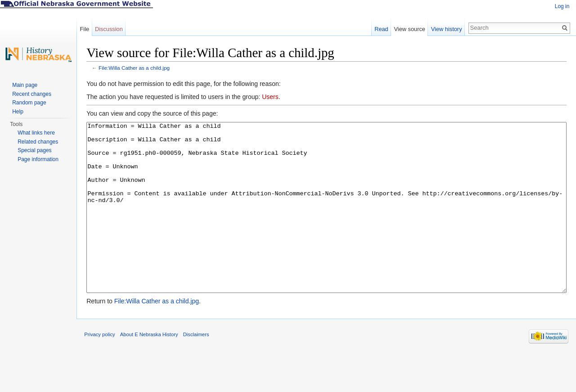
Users (274, 98)
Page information (38, 159)
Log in (561, 6)
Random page (29, 103)
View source (408, 29)
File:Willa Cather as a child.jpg (138, 69)
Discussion (112, 29)
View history (445, 29)
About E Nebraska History (153, 371)
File (87, 29)
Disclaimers (200, 371)
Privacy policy (103, 371)
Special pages (34, 150)
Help (18, 112)
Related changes (38, 142)
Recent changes (32, 94)
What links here (36, 133)
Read (380, 29)
